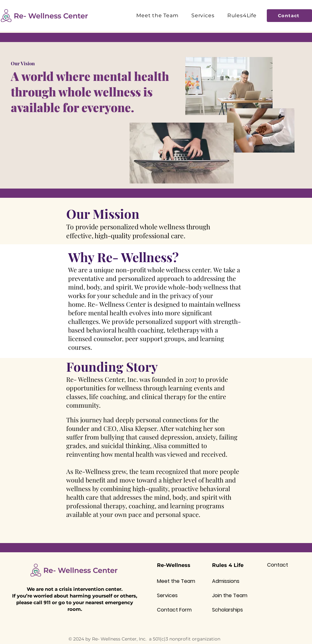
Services (167, 595)
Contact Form (174, 610)
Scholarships (227, 610)
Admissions (226, 581)
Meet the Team (176, 581)
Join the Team (230, 595)
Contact (278, 565)
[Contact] (289, 16)
